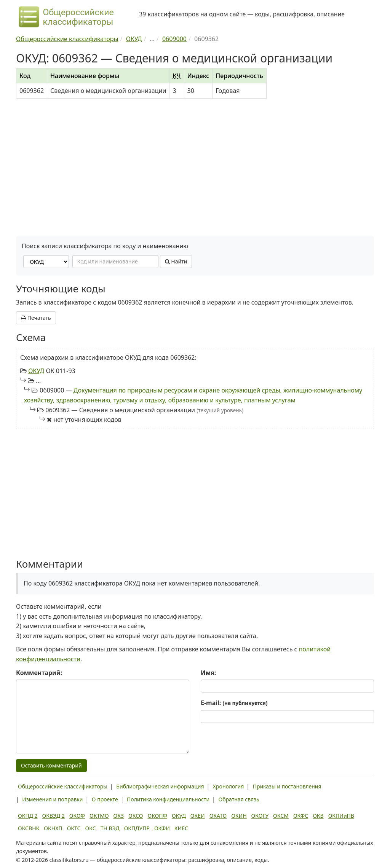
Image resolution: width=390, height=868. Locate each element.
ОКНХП (53, 828)
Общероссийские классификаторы (63, 786)
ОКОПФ (157, 816)
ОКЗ (119, 816)
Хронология (228, 786)
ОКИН (239, 816)
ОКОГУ (260, 816)
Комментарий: (39, 673)
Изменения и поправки (52, 799)
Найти (176, 261)
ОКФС (301, 816)
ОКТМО (99, 816)
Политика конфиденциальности (168, 799)
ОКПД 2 (28, 816)
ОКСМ (281, 816)
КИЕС (181, 828)
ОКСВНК (29, 828)
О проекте (105, 799)
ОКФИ (162, 828)
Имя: (208, 673)
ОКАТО (218, 816)
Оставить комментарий (51, 765)
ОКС (91, 828)
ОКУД (36, 371)
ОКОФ (77, 816)
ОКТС (74, 828)
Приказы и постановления (287, 786)
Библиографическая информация (160, 786)
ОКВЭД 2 (54, 816)
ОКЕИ (198, 816)
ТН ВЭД (110, 828)
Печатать (36, 318)
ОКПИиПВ (341, 816)
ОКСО (136, 816)
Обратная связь (239, 799)
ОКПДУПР (137, 828)
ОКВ (318, 816)
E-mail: (234, 703)
